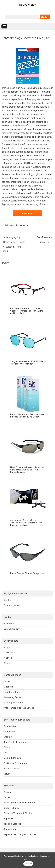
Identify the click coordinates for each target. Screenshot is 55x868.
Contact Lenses (12, 605)
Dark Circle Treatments (16, 742)
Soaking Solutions (13, 703)
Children (8, 600)
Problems (9, 624)
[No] (51, 860)
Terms (39, 852)
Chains (7, 792)
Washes (8, 658)
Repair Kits (9, 819)
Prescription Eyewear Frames (19, 803)
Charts (7, 663)
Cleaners (8, 687)
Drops (7, 647)
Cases (7, 681)
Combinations (11, 726)
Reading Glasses (12, 824)
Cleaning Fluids (12, 808)
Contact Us (18, 852)
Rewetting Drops (12, 697)
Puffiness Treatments (15, 763)
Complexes (9, 732)
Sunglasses (10, 829)
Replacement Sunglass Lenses (20, 834)
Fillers (7, 747)
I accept (28, 864)
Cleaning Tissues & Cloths (18, 813)
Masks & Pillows (12, 758)
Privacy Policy (30, 852)
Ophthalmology (22, 225)
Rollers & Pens (11, 769)
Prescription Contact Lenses (19, 708)
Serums (8, 774)
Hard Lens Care (12, 692)
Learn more (27, 213)
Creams (8, 737)
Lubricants (9, 653)
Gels (6, 753)
